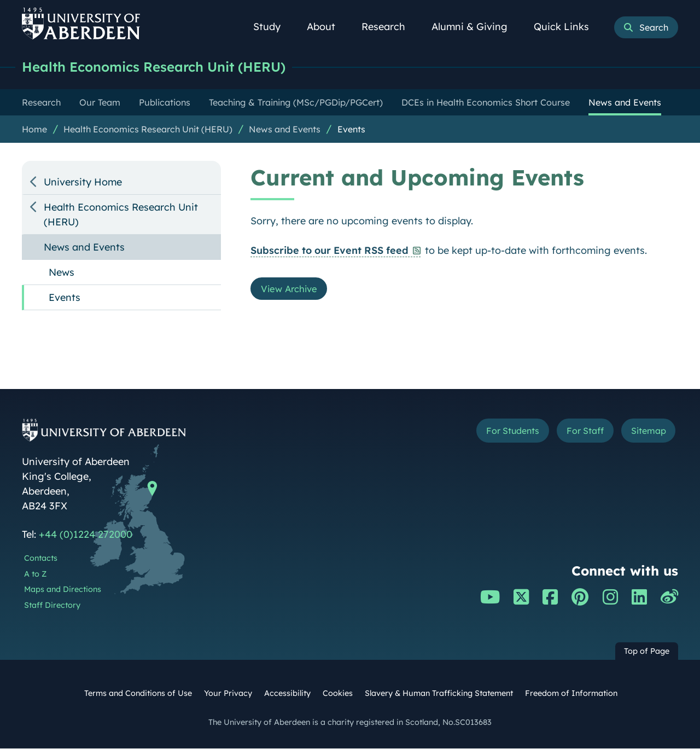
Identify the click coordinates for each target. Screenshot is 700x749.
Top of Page (647, 652)
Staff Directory (52, 606)
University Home (83, 182)
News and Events (285, 130)
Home (34, 130)
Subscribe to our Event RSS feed (329, 251)
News (62, 273)
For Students (494, 432)
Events (351, 130)
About (327, 27)
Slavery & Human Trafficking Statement (439, 694)
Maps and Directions (63, 590)
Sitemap (645, 432)
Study (273, 27)
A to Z (35, 574)
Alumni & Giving (476, 27)
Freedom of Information (571, 694)
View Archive (292, 290)
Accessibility (287, 694)
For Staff (575, 432)
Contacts (41, 559)
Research (389, 27)
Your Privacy (228, 694)
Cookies (338, 694)
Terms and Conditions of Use (138, 694)
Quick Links (567, 27)
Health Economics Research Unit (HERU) (162, 67)
